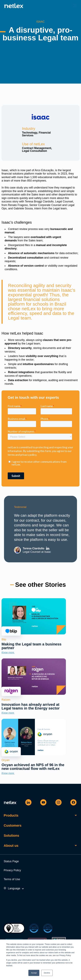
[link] (34, 634)
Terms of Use (12, 879)
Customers (13, 825)
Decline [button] (47, 973)
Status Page (11, 861)
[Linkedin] (28, 802)
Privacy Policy (12, 870)
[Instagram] (58, 802)
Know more (9, 652)
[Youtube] (43, 802)
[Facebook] (73, 802)
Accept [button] (34, 973)
